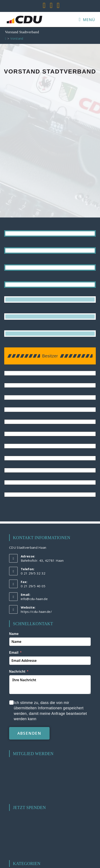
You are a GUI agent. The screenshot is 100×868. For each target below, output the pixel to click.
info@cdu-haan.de (34, 599)
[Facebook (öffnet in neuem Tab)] (44, 5)
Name (14, 634)
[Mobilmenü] (87, 20)
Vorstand (17, 38)
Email (14, 653)
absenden (29, 733)
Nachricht (17, 672)
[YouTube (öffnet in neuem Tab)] (51, 5)
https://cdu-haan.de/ (36, 612)
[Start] (6, 38)
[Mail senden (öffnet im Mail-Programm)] (57, 5)
